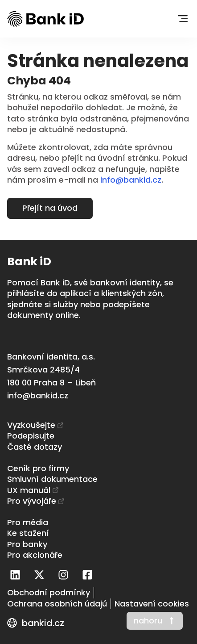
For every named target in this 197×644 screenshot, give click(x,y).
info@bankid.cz (131, 180)
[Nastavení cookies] (152, 604)
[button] (183, 19)
